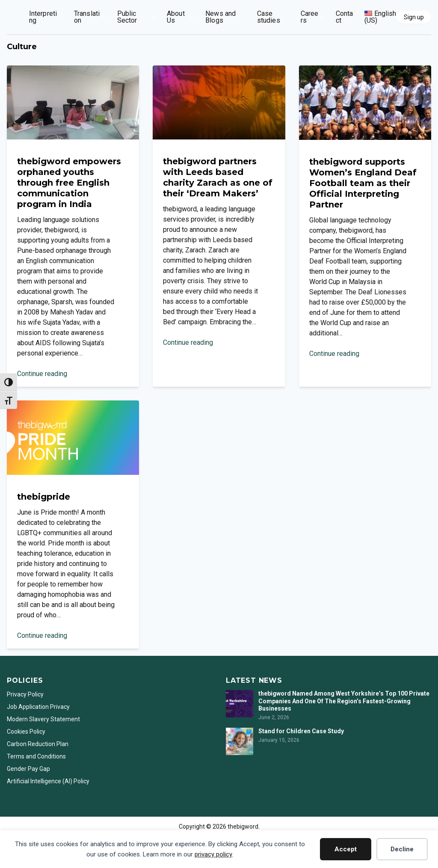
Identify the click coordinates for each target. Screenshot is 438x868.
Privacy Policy (25, 694)
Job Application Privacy (38, 707)
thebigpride (44, 497)
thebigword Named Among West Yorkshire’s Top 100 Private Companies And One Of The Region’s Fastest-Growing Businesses (344, 701)
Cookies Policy (26, 732)
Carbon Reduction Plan (38, 744)
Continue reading (42, 374)
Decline (402, 849)
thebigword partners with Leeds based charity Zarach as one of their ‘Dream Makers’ (218, 177)
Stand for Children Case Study (301, 731)
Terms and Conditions (36, 756)
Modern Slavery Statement (44, 719)
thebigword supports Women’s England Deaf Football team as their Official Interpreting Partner (363, 183)
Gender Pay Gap (28, 769)
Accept (346, 849)
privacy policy (213, 854)
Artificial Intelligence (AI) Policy (48, 781)
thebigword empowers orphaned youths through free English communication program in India (69, 183)
